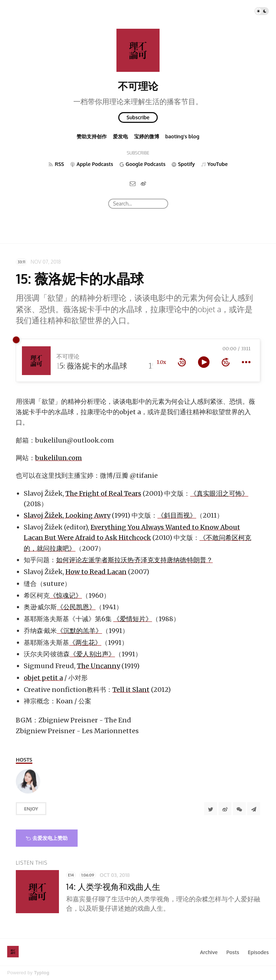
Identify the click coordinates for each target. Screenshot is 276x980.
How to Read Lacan (96, 572)
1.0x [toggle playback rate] (161, 362)
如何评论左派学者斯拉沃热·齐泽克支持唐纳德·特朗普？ (134, 560)
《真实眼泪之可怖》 (219, 493)
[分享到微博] (225, 809)
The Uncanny (98, 666)
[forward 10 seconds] (226, 362)
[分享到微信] (239, 809)
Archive (209, 952)
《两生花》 (85, 642)
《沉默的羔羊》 (79, 631)
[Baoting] (28, 781)
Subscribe (138, 117)
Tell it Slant (131, 690)
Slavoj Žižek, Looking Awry (67, 515)
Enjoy (31, 809)
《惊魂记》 (66, 595)
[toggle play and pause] (204, 362)
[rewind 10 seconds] (182, 362)
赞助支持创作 (92, 136)
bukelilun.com (59, 458)
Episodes (259, 952)
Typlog (42, 973)
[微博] (143, 183)
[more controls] (246, 362)
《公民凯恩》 (76, 607)
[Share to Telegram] (254, 809)
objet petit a (43, 678)
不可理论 (138, 86)
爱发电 (120, 136)
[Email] (133, 183)
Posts (233, 952)
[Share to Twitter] (211, 809)
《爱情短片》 (133, 619)
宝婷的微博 (147, 136)
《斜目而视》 (177, 515)
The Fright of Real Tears (103, 493)
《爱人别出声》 (92, 654)
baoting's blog (182, 136)
